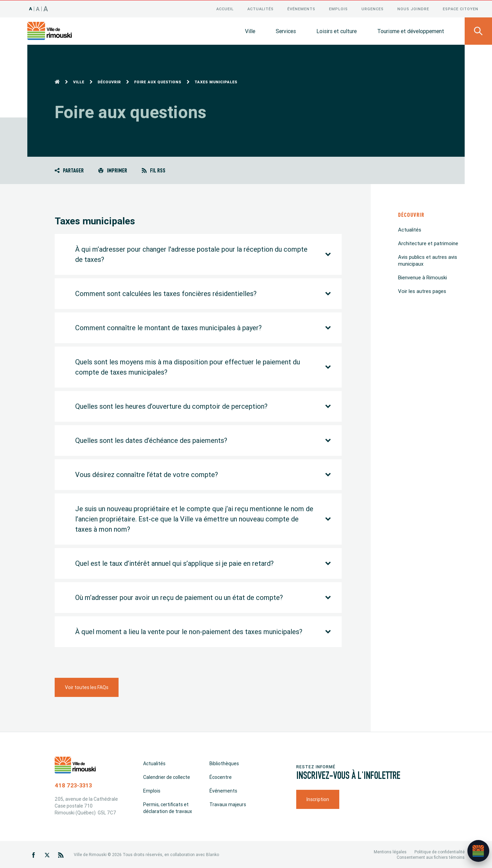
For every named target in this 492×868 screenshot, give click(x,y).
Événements (301, 9)
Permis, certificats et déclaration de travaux (168, 808)
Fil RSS (154, 170)
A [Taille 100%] (31, 8)
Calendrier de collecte (167, 777)
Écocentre (221, 777)
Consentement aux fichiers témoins (431, 857)
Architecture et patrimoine (428, 243)
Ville (250, 31)
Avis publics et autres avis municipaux (428, 260)
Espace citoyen (461, 9)
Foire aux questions (158, 82)
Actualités (261, 9)
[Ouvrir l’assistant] (478, 851)
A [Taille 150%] (46, 8)
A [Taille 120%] (38, 9)
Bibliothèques (224, 763)
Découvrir (109, 82)
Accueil (225, 9)
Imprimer (113, 170)
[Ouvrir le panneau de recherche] (478, 31)
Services (286, 31)
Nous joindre (413, 9)
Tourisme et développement (411, 31)
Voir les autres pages (422, 291)
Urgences (373, 9)
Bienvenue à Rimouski (422, 277)
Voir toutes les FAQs (87, 687)
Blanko (213, 854)
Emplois (338, 9)
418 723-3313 (73, 785)
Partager (69, 170)
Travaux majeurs (228, 804)
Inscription (318, 799)
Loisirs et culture (337, 31)
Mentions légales (390, 851)
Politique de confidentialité (440, 851)
